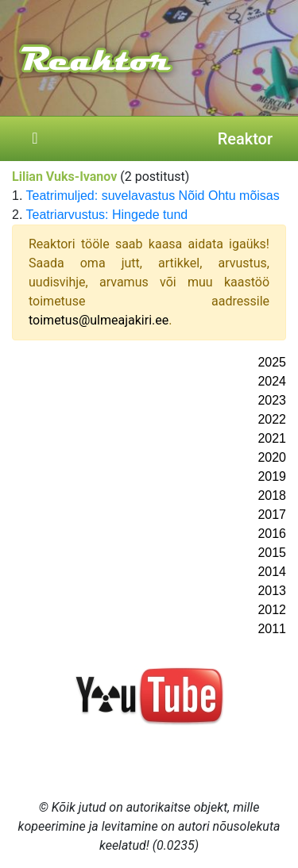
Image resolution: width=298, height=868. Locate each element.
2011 (272, 629)
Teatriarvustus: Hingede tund (107, 215)
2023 (272, 400)
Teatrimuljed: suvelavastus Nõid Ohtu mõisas (153, 196)
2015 (272, 553)
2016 (272, 534)
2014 (272, 572)
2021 (272, 438)
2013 (272, 591)
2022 (272, 419)
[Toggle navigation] (35, 139)
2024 (272, 381)
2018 (272, 495)
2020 (272, 457)
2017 (272, 515)
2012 (272, 610)
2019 (272, 476)
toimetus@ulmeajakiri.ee (99, 320)
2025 (272, 362)
